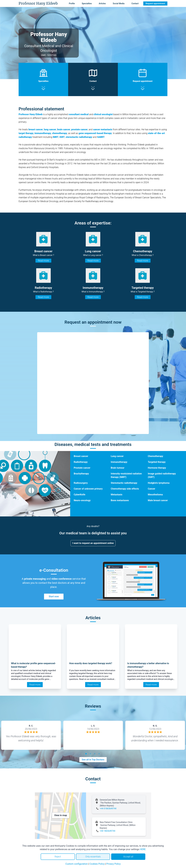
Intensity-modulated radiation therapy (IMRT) (126, 475)
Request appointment (155, 3)
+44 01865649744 (108, 809)
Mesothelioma (155, 495)
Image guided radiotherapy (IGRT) (162, 475)
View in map (61, 815)
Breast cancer (81, 456)
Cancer (151, 489)
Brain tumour (118, 468)
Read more (43, 261)
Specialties (87, 3)
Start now (54, 596)
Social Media (119, 3)
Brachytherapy (81, 474)
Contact (135, 3)
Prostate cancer (82, 468)
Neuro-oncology (82, 500)
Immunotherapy (119, 462)
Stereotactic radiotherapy (124, 483)
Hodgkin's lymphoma (159, 483)
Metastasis (117, 495)
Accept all (128, 857)
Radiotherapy (81, 462)
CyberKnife (79, 495)
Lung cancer (117, 456)
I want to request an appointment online (93, 543)
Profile (72, 3)
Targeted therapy (157, 462)
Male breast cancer (158, 500)
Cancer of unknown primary (88, 489)
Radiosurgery (81, 483)
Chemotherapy (155, 456)
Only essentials (93, 857)
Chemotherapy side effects (125, 489)
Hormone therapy (157, 468)
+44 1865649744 (108, 831)
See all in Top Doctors (93, 760)
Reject (58, 857)
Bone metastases (120, 500)
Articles (102, 3)
